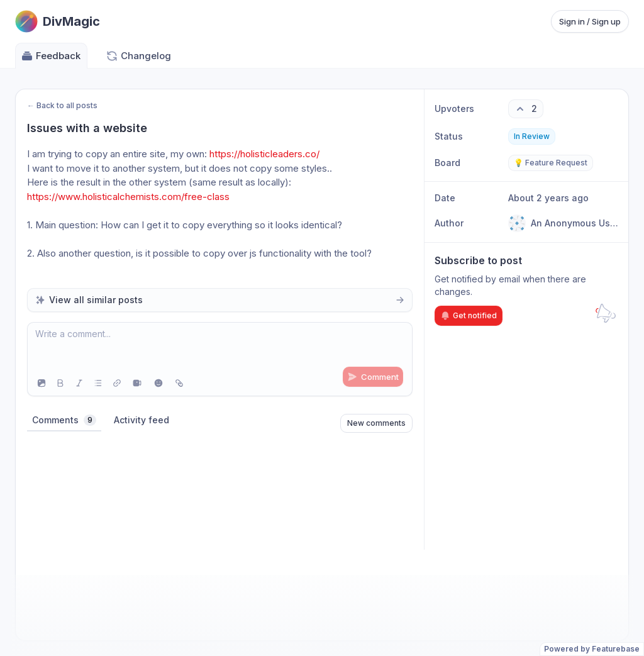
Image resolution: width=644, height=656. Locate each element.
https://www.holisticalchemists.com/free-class (128, 197)
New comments (376, 423)
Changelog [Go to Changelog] (138, 56)
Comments (64, 420)
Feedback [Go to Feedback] (51, 56)
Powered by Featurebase (592, 649)
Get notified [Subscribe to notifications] (469, 316)
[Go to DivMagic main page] (58, 21)
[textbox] (220, 347)
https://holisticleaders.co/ (264, 154)
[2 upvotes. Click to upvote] (526, 109)
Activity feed (142, 420)
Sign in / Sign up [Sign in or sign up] (590, 21)
